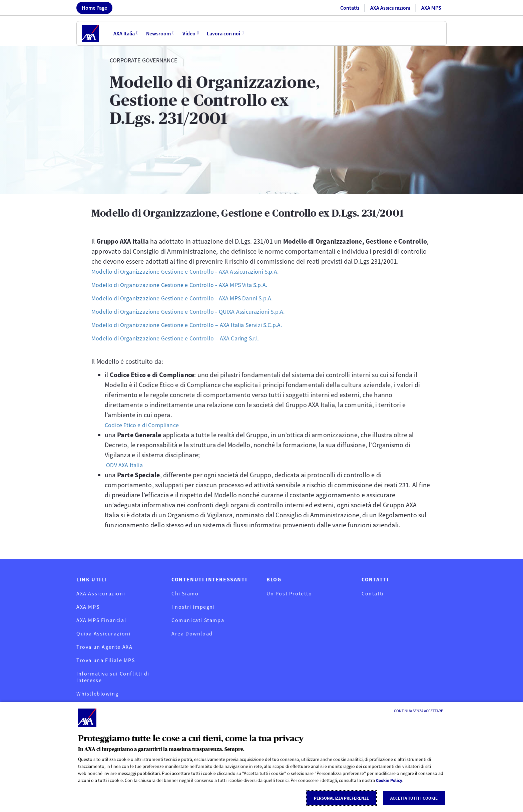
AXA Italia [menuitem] (124, 33)
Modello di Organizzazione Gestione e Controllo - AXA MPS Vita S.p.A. (189, 285)
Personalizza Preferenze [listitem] (341, 798)
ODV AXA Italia (126, 465)
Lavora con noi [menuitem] (224, 33)
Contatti (350, 8)
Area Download (192, 633)
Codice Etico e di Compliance (146, 425)
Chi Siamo (185, 593)
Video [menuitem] (189, 33)
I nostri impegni (193, 607)
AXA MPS (431, 8)
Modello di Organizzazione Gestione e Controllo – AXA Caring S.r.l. (184, 338)
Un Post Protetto (289, 593)
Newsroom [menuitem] (159, 33)
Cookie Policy (390, 781)
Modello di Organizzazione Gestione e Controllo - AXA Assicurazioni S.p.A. (195, 271)
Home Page (94, 8)
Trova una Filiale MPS (106, 660)
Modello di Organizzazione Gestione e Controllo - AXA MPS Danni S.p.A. (192, 298)
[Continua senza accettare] (418, 711)
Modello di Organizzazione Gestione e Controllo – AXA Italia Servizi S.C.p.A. (197, 325)
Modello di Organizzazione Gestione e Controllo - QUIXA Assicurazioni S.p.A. (199, 311)
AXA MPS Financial (101, 620)
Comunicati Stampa (198, 620)
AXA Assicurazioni (390, 8)
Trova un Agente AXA (104, 647)
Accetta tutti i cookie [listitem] (414, 798)
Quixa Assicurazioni (103, 633)
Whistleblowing (97, 694)
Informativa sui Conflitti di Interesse (113, 677)
